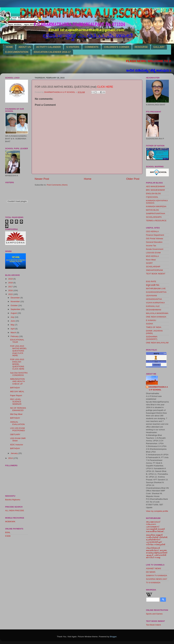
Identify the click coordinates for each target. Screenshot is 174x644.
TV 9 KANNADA (153, 583)
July (13, 317)
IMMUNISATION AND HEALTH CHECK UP (18, 381)
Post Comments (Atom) (57, 185)
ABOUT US (25, 47)
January (14, 453)
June (13, 321)
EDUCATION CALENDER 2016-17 (52, 52)
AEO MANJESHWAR (155, 186)
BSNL (8, 532)
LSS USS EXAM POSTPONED (18, 429)
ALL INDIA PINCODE (15, 511)
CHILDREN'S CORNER (117, 47)
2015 (11, 294)
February (15, 336)
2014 (11, 458)
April (13, 329)
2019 (11, 279)
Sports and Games (154, 614)
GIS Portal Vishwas (155, 239)
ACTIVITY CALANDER (49, 47)
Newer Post (42, 179)
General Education (154, 242)
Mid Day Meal (16, 414)
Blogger (113, 637)
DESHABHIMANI (154, 310)
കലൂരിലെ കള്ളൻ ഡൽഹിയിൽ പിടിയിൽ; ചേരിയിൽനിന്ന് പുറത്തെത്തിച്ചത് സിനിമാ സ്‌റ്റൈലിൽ (157, 540)
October (14, 305)
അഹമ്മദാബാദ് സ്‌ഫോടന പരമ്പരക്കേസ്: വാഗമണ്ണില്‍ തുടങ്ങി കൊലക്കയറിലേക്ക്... (155, 527)
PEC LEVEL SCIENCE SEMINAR (16, 402)
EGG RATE (151, 281)
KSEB (8, 536)
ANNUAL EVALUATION (17, 423)
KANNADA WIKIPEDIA (156, 206)
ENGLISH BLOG (153, 194)
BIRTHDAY (15, 388)
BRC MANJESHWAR (155, 190)
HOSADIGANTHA (154, 299)
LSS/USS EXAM (153, 253)
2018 (11, 283)
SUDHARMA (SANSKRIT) (152, 338)
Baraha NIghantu (13, 500)
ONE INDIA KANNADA (156, 317)
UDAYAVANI (151, 296)
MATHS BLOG (152, 210)
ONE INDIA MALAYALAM (157, 343)
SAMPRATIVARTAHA (156, 214)
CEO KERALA (152, 231)
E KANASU (151, 320)
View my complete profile (157, 511)
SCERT (149, 263)
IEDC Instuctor (17, 445)
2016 (11, 290)
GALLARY (159, 47)
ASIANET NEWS (154, 568)
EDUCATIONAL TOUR (17, 341)
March (14, 333)
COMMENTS (91, 47)
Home (88, 179)
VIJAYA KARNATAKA (155, 303)
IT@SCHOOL (152, 197)
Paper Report (16, 395)
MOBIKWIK (10, 522)
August (14, 313)
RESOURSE (141, 47)
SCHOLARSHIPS (154, 217)
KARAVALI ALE (153, 306)
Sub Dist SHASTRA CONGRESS (19, 374)
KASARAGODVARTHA (156, 292)
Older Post (133, 179)
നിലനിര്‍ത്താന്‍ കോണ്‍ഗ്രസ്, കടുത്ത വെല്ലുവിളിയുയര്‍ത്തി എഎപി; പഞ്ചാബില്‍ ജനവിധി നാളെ (157, 553)
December (15, 298)
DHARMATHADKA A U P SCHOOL (158, 388)
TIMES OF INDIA (154, 327)
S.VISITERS (73, 47)
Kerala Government (155, 249)
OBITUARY (15, 434)
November (15, 301)
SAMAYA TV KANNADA (157, 576)
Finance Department (155, 235)
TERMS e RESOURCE (156, 221)
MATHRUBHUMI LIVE (156, 289)
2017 (11, 287)
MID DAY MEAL (17, 392)
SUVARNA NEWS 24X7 (157, 579)
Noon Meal (151, 260)
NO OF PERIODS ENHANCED (18, 409)
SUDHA (149, 324)
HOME (9, 47)
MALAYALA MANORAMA (157, 313)
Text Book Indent (153, 625)
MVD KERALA (152, 256)
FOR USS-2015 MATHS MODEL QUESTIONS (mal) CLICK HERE (19, 351)
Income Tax (151, 246)
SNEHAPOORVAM (154, 270)
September (16, 309)
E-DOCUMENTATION (17, 52)
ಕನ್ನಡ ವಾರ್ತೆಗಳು (153, 285)
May (13, 325)
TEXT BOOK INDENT (156, 274)
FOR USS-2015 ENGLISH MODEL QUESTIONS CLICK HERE (17, 364)
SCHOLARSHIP (153, 267)
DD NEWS (151, 572)
